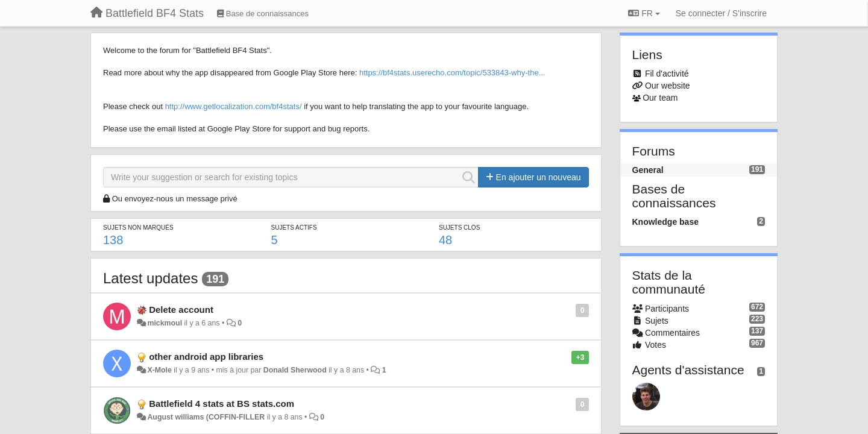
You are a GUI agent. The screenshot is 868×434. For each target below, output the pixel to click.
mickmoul (165, 323)
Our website (668, 86)
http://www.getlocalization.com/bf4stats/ (234, 106)
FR (644, 13)
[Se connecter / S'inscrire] (721, 13)
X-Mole (159, 370)
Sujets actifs (294, 228)
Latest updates (150, 278)
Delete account (181, 310)
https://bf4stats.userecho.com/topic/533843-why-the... (452, 73)
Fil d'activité (667, 74)
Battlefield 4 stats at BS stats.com (222, 404)
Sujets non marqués (138, 228)
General (648, 170)
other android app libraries (206, 357)
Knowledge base (665, 222)
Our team (660, 98)
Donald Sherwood (295, 370)
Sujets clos (459, 228)
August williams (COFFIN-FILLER (206, 417)
